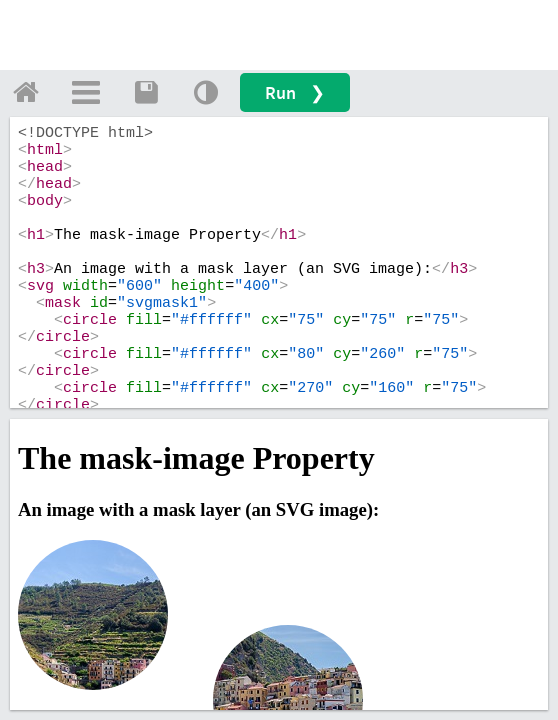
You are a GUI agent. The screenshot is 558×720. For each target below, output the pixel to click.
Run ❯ (295, 92)
